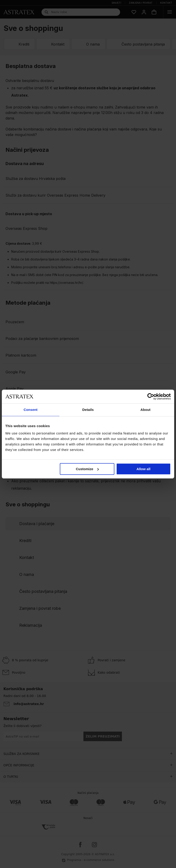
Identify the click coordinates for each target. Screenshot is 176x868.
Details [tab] (88, 410)
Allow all (143, 469)
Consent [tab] (31, 410)
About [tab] (146, 410)
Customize (87, 469)
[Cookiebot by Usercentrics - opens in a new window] (151, 396)
